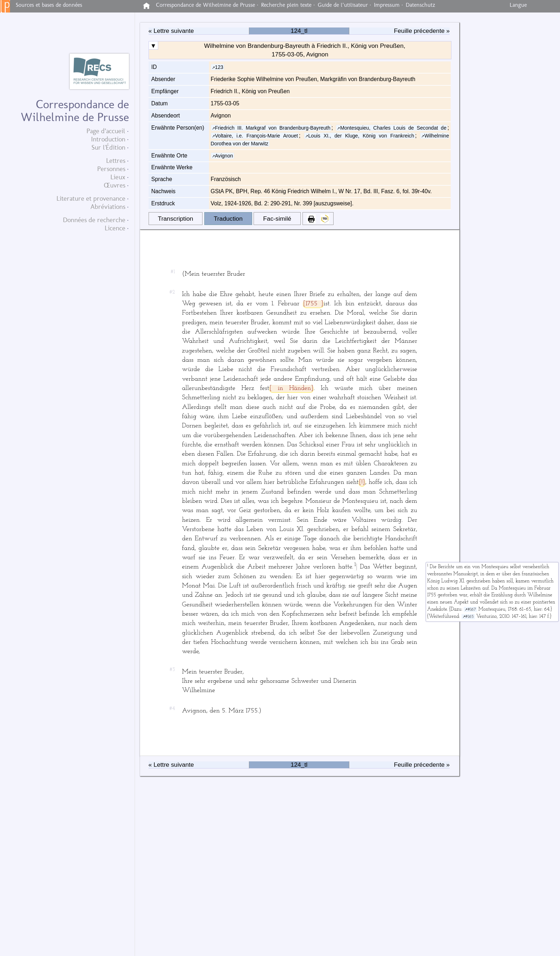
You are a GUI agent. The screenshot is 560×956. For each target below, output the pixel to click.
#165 (470, 617)
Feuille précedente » (422, 31)
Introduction (108, 139)
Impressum (387, 5)
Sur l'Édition (108, 147)
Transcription (176, 219)
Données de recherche (94, 220)
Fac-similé (277, 219)
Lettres (116, 161)
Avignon (224, 156)
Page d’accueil (106, 131)
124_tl (299, 31)
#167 (472, 609)
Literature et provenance (91, 198)
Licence (115, 228)
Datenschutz (421, 5)
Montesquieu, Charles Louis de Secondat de (393, 128)
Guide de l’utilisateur (343, 5)
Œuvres (115, 185)
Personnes (111, 169)
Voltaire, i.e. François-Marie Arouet (257, 136)
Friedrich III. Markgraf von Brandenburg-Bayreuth (273, 128)
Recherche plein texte (286, 5)
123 (219, 67)
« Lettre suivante (171, 31)
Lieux (118, 177)
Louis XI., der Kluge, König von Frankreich (361, 136)
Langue (518, 5)
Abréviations (108, 207)
